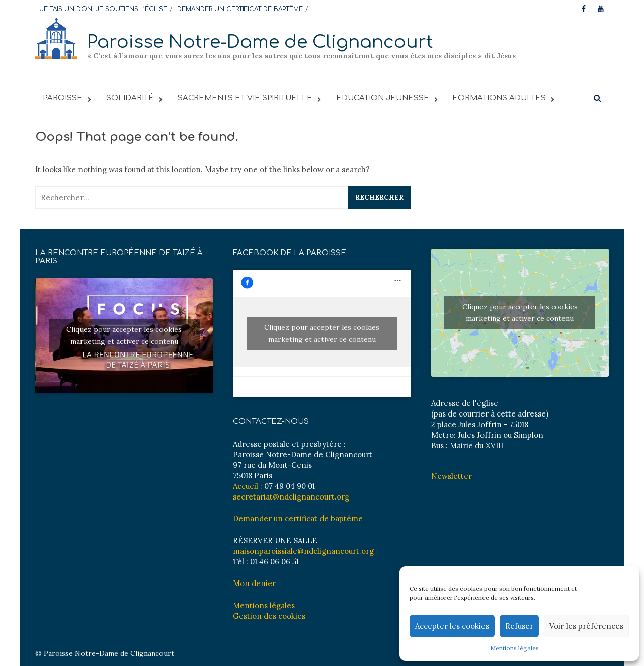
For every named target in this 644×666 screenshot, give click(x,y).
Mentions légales (514, 648)
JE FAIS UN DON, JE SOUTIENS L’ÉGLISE (104, 9)
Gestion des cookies (269, 616)
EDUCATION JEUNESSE (383, 98)
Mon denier (254, 583)
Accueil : (248, 486)
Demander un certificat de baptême (298, 518)
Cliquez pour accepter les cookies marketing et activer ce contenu (124, 335)
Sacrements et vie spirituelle (245, 98)
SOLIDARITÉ (130, 98)
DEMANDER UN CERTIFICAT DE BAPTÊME (240, 9)
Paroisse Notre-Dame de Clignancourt (260, 42)
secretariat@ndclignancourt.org (291, 497)
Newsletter (452, 476)
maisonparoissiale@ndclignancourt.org (303, 551)
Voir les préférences (586, 626)
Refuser (519, 626)
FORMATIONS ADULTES (499, 98)
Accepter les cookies (452, 626)
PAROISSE (63, 98)
